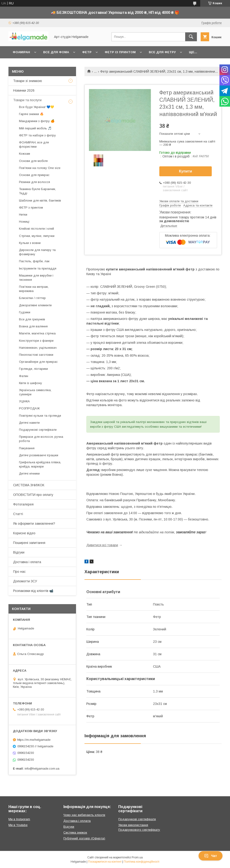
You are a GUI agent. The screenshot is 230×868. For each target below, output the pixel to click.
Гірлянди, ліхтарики (33, 369)
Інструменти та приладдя (38, 268)
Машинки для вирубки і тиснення (36, 278)
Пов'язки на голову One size (40, 168)
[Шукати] (191, 37)
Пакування (27, 448)
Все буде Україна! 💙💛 (36, 107)
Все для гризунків (32, 319)
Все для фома (56, 52)
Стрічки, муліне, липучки (37, 236)
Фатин (24, 376)
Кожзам (25, 154)
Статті (18, 514)
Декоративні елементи (35, 305)
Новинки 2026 (24, 90)
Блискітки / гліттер (32, 298)
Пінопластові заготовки (36, 355)
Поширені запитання (29, 543)
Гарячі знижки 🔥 (31, 114)
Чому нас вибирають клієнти (84, 815)
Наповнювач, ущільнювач (38, 348)
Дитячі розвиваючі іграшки (39, 455)
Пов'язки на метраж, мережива (34, 289)
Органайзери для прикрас (38, 362)
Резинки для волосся (34, 182)
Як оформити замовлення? (34, 524)
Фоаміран (21, 52)
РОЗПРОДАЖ (29, 408)
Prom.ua (137, 857)
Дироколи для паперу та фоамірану (37, 252)
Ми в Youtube (18, 825)
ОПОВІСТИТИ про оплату (33, 495)
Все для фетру (162, 52)
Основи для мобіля (33, 161)
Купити (186, 171)
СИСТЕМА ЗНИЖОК (29, 485)
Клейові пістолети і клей (36, 229)
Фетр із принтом (120, 52)
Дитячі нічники (29, 473)
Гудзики (25, 312)
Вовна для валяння (33, 326)
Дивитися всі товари (102, 545)
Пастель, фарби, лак (34, 261)
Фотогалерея (23, 504)
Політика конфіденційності (142, 862)
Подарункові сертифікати (38, 430)
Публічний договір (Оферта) (84, 838)
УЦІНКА (24, 401)
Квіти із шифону (31, 383)
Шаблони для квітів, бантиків (40, 200)
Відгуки (19, 552)
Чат (211, 856)
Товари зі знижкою (28, 81)
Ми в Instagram (19, 819)
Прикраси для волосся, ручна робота (41, 439)
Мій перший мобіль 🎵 (35, 128)
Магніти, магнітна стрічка (37, 333)
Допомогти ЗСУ (25, 581)
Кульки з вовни (30, 243)
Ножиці (24, 222)
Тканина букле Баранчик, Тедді (37, 191)
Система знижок (75, 832)
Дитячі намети (29, 423)
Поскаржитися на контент (105, 862)
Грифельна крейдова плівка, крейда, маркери (40, 464)
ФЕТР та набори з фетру (37, 135)
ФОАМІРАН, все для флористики (34, 144)
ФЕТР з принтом (31, 208)
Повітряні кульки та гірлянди (40, 416)
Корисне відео (24, 533)
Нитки (23, 215)
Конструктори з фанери (36, 341)
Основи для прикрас (34, 175)
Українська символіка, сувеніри (35, 392)
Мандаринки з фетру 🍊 (37, 121)
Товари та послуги (27, 100)
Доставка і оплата (27, 562)
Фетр (87, 52)
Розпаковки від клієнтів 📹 (33, 591)
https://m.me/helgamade (34, 740)
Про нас (19, 572)
